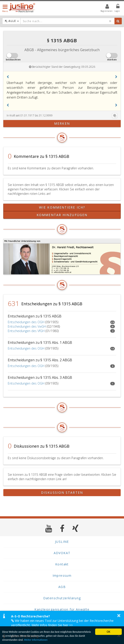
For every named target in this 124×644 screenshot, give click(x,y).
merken (62, 123)
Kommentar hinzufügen (62, 215)
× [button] (119, 615)
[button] (8, 77)
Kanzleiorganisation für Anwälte (62, 609)
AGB (62, 587)
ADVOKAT (62, 553)
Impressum (62, 575)
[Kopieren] (115, 116)
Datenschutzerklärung (62, 598)
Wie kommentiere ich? (62, 207)
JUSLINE (62, 542)
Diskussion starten (62, 492)
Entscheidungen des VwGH (27, 326)
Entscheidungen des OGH (26, 322)
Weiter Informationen (72, 639)
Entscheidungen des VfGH (26, 331)
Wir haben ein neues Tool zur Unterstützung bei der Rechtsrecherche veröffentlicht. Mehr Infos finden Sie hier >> (62, 623)
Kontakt (62, 564)
